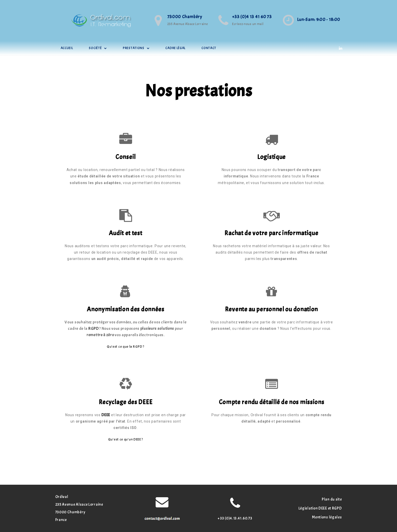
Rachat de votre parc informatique (271, 233)
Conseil (126, 157)
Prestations (136, 48)
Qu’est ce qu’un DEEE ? (126, 439)
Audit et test (125, 233)
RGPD (94, 329)
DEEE (106, 415)
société (98, 48)
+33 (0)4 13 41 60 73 (252, 17)
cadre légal (175, 48)
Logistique (271, 157)
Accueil (67, 48)
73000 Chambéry (185, 17)
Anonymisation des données (126, 309)
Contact (209, 48)
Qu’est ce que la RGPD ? (126, 347)
